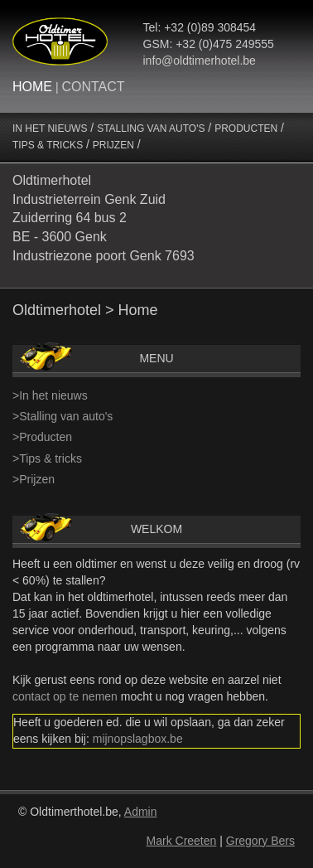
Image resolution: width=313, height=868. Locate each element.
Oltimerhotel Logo (60, 41)
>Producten (42, 437)
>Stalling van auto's (63, 416)
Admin (141, 812)
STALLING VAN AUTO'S (151, 129)
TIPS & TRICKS (48, 145)
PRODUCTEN (246, 129)
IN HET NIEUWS (50, 129)
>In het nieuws (50, 395)
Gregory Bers (260, 841)
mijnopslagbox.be (138, 739)
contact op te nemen (65, 696)
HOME (32, 87)
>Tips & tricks (47, 458)
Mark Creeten (182, 841)
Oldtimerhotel (57, 310)
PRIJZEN (113, 145)
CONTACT (93, 87)
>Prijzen (34, 479)
